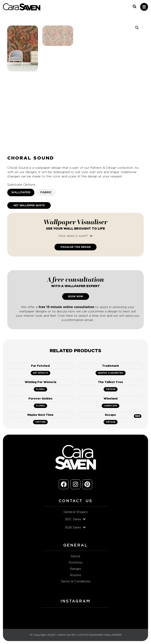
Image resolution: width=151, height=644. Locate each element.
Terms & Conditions (75, 581)
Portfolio (76, 563)
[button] (137, 28)
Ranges (75, 569)
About (75, 556)
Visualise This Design (75, 247)
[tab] (21, 192)
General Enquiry (76, 512)
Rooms (76, 575)
